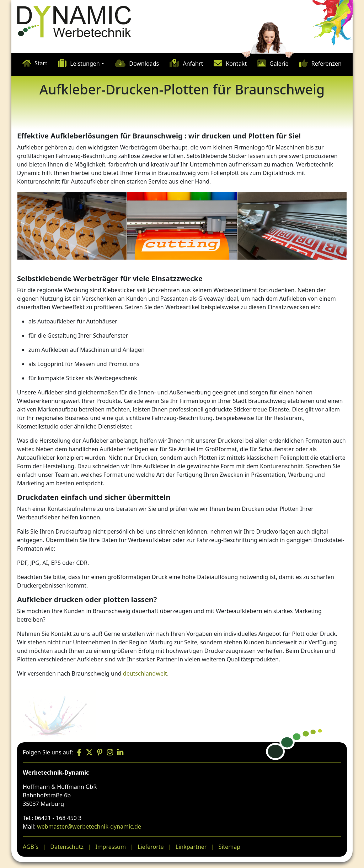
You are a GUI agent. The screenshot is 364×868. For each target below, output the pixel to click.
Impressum (111, 847)
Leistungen (85, 64)
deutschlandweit (145, 673)
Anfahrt (193, 64)
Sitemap (230, 847)
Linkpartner (191, 847)
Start (41, 63)
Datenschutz (67, 847)
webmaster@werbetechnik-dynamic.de (89, 826)
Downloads (144, 64)
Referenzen (326, 64)
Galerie (279, 64)
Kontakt (236, 64)
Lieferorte (151, 847)
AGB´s (31, 847)
